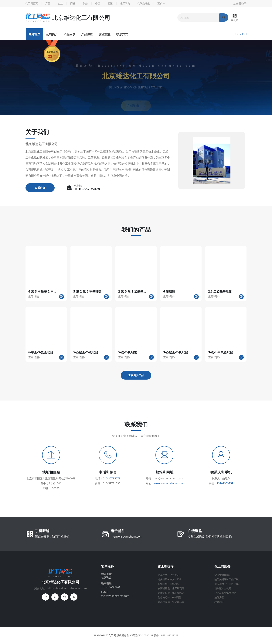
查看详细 (40, 188)
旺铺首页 (34, 34)
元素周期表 (164, 593)
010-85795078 (112, 478)
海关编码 (163, 579)
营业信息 (105, 34)
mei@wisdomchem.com (127, 536)
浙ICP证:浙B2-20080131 (140, 635)
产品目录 (70, 34)
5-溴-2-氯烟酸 (127, 352)
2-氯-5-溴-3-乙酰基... (132, 291)
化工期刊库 (178, 588)
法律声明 (219, 597)
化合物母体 (164, 597)
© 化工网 (111, 635)
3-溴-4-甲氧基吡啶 (220, 352)
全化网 (228, 588)
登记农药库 (178, 602)
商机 (73, 3)
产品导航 (234, 579)
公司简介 (52, 34)
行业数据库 (232, 584)
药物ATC (174, 584)
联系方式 (122, 34)
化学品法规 (144, 3)
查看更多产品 (136, 375)
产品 (48, 3)
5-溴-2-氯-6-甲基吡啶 (87, 291)
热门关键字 (221, 579)
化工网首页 (32, 3)
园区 (110, 3)
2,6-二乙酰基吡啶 (220, 291)
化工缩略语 (178, 593)
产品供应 (87, 34)
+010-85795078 (87, 189)
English (241, 34)
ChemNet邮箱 (222, 575)
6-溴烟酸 (169, 291)
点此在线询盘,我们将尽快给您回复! (210, 536)
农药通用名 (164, 588)
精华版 (218, 588)
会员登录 (240, 3)
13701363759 (225, 483)
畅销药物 (163, 584)
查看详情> (34, 296)
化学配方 (175, 575)
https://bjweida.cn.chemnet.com (147, 66)
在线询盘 (195, 531)
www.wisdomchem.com (168, 483)
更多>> (161, 3)
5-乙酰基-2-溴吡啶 (86, 352)
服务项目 (219, 584)
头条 (85, 3)
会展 (98, 3)
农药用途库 (164, 602)
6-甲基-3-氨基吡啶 (41, 352)
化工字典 (125, 3)
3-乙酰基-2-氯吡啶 (175, 352)
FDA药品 (177, 597)
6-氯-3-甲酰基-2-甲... (42, 291)
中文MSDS (175, 579)
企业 (60, 3)
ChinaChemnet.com (225, 593)
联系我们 (219, 602)
